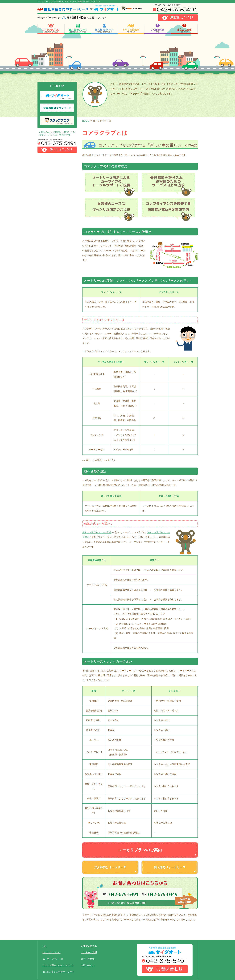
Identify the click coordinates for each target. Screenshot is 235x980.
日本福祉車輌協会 (76, 18)
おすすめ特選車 (89, 946)
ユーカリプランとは (53, 959)
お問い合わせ (88, 965)
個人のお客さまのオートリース (58, 972)
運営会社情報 (88, 959)
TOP (45, 946)
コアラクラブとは (52, 952)
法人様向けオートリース (110, 867)
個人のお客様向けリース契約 (97, 532)
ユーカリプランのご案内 (140, 850)
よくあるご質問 (89, 952)
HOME (86, 121)
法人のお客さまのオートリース (58, 965)
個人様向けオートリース (170, 867)
